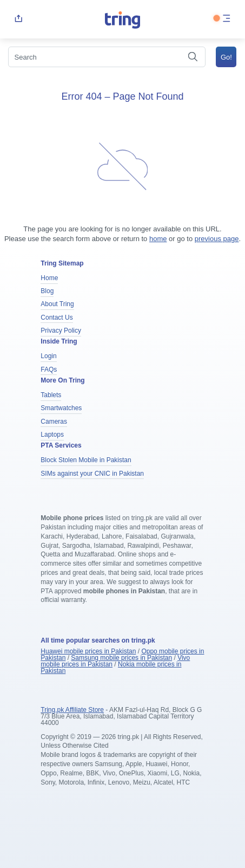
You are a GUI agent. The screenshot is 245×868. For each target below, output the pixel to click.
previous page (217, 239)
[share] (18, 19)
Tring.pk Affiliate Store (72, 710)
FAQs (49, 370)
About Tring (57, 304)
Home (49, 278)
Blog (47, 291)
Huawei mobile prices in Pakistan (88, 651)
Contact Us (57, 318)
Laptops (52, 435)
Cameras (54, 422)
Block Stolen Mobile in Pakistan (86, 460)
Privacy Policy (61, 331)
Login (48, 356)
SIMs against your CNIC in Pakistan (92, 474)
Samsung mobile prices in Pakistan (121, 658)
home (158, 239)
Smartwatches (61, 408)
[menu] (227, 19)
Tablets (51, 395)
